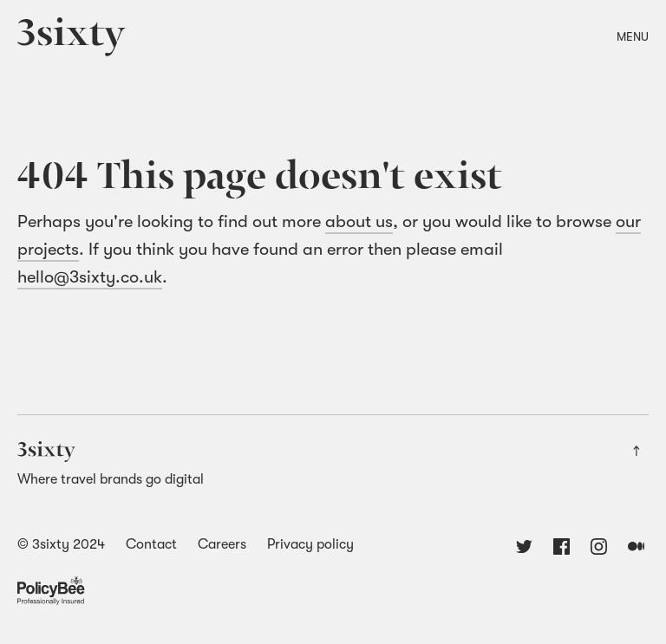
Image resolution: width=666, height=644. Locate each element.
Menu (633, 36)
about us (359, 221)
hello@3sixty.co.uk (90, 277)
